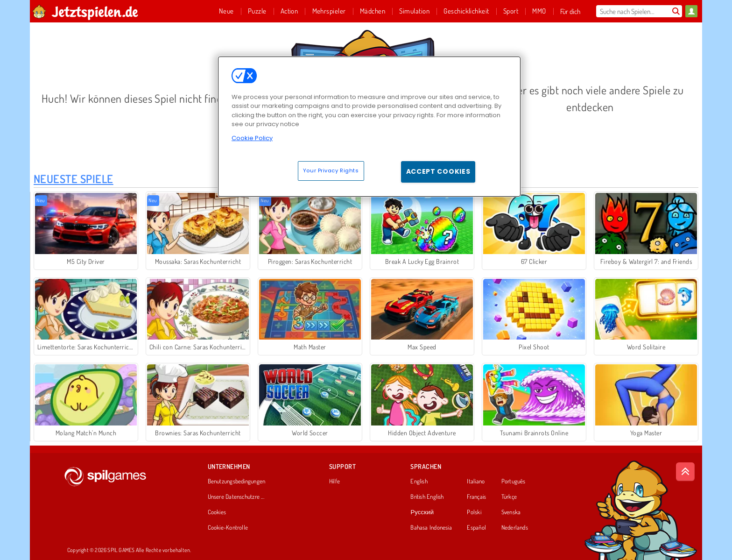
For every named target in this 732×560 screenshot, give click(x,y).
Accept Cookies (438, 171)
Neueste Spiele (74, 179)
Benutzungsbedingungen (237, 482)
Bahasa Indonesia (431, 528)
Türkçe (509, 497)
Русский (422, 512)
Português (514, 482)
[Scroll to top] (685, 472)
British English (427, 497)
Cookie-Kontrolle (228, 528)
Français (476, 497)
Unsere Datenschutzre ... (236, 497)
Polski (474, 512)
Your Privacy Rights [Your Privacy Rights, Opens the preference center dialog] (331, 170)
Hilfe (334, 482)
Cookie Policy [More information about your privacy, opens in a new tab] (252, 138)
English (419, 482)
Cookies (217, 512)
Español (476, 528)
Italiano (476, 482)
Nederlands (515, 528)
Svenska (511, 512)
